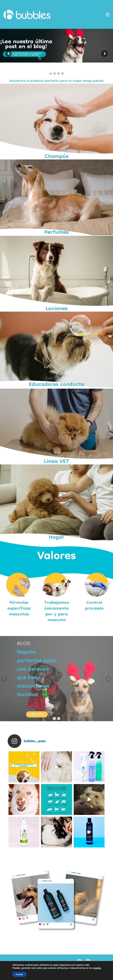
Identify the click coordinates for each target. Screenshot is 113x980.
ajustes (97, 968)
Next (109, 679)
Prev (4, 679)
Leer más (37, 714)
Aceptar (19, 974)
